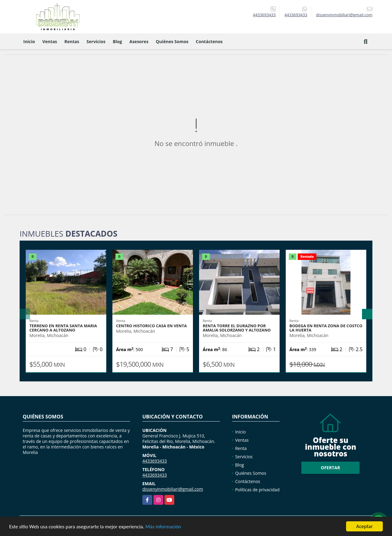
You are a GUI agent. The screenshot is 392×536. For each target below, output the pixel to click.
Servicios (96, 41)
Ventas (50, 41)
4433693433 (264, 15)
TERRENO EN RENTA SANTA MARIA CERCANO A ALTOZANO (63, 328)
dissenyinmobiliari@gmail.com (173, 489)
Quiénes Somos (172, 41)
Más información (163, 527)
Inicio (29, 41)
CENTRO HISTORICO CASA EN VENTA (151, 326)
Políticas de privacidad (257, 490)
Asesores (139, 41)
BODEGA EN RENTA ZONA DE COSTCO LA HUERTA (326, 328)
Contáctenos (209, 41)
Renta (241, 448)
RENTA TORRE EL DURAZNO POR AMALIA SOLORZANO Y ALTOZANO (237, 328)
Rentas (72, 41)
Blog (117, 41)
